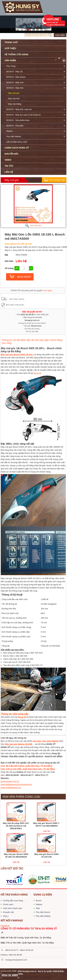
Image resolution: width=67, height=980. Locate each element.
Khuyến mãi (8, 912)
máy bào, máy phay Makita (46, 741)
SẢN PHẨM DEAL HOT (17, 142)
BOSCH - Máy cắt (14, 72)
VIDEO (8, 160)
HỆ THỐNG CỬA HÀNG (16, 54)
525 (27, 29)
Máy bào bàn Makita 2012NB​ (19, 744)
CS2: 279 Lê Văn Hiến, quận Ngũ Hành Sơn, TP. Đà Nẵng (28, 769)
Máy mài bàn (14, 99)
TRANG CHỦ (11, 42)
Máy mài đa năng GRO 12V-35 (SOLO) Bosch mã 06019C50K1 (16, 826)
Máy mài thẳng (15, 104)
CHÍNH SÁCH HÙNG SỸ (17, 148)
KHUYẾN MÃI (11, 154)
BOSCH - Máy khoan (16, 77)
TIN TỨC (9, 166)
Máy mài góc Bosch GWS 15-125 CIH (46, 856)
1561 (43, 29)
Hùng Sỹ (37, 373)
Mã (6, 255)
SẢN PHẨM (10, 60)
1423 (39, 29)
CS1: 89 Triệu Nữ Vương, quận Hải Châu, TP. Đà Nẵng (26, 766)
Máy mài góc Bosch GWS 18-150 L (17, 354)
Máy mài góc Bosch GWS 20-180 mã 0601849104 (16, 856)
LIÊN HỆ (9, 172)
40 (35, 29)
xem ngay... (48, 290)
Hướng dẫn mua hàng (13, 901)
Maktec (39, 904)
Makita (9, 131)
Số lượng (9, 268)
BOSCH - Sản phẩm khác (18, 120)
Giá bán (9, 261)
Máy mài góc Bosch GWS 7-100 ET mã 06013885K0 (46, 824)
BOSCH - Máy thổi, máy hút (19, 109)
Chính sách (8, 904)
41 (23, 29)
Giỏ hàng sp (54, 180)
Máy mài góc (14, 93)
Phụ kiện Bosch (43, 912)
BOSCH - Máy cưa (15, 82)
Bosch (39, 901)
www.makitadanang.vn (11, 788)
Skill (38, 908)
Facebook (5, 926)
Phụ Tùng (11, 66)
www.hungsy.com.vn (10, 781)
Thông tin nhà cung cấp (15, 714)
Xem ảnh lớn (33, 226)
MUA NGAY (24, 277)
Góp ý (6, 916)
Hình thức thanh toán (12, 908)
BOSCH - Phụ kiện (15, 126)
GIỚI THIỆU (10, 48)
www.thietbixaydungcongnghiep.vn (16, 784)
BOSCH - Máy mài (15, 88)
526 (31, 29)
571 (19, 29)
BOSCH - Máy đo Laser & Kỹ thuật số (24, 115)
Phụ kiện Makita (14, 137)
